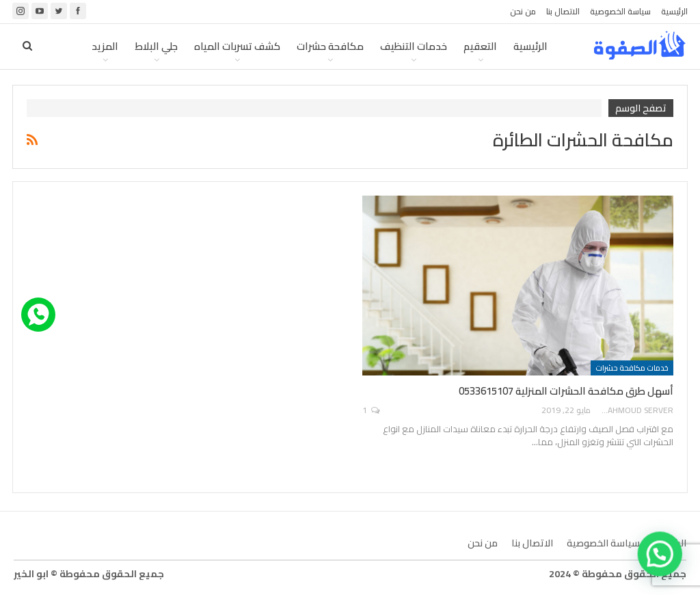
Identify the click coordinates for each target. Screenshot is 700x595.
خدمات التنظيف (414, 46)
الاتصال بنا (563, 11)
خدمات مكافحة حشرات (632, 368)
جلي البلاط (156, 46)
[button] (661, 557)
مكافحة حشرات (330, 46)
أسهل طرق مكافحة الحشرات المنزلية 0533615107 (566, 391)
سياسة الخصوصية (620, 11)
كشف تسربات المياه (237, 46)
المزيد (105, 46)
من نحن (523, 11)
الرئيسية (674, 11)
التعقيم (480, 46)
